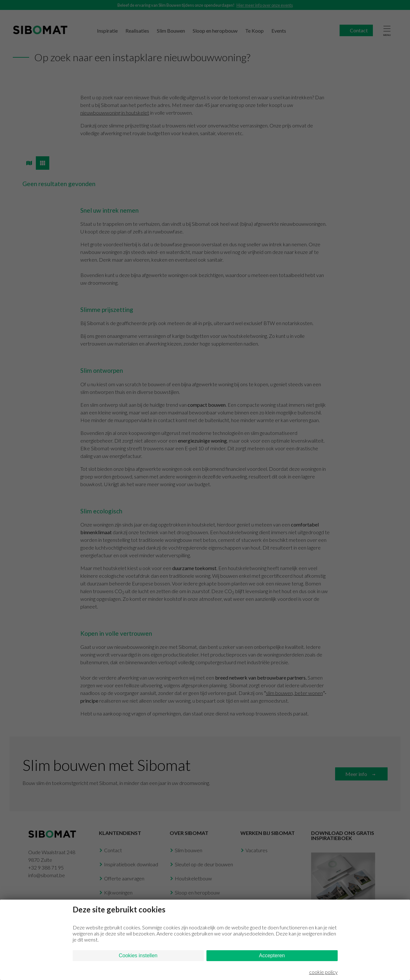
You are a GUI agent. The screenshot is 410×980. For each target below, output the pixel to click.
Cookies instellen (138, 955)
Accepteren (272, 955)
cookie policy (323, 972)
